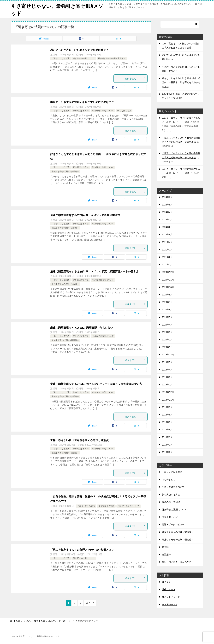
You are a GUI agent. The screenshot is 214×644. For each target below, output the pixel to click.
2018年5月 (167, 422)
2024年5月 (167, 205)
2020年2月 (167, 340)
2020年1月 (167, 347)
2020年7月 (167, 302)
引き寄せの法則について (84, 58)
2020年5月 (167, 317)
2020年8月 (167, 295)
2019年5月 (167, 362)
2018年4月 (167, 430)
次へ (89, 603)
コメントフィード (171, 597)
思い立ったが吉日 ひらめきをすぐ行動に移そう (80, 50)
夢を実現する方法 (81, 111)
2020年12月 (168, 272)
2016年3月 (167, 445)
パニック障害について (173, 487)
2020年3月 (167, 332)
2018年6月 (167, 415)
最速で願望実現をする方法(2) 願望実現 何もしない (82, 328)
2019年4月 (167, 370)
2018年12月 (168, 392)
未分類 (165, 547)
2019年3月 (167, 377)
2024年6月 (167, 197)
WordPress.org (169, 604)
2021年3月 (167, 250)
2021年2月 (167, 257)
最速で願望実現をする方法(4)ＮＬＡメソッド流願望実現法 (85, 215)
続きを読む (135, 78)
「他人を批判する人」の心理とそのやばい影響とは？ (82, 550)
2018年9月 (167, 407)
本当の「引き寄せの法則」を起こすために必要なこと (82, 102)
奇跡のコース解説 (171, 502)
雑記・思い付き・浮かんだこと (178, 562)
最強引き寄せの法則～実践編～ (112, 58)
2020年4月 (167, 325)
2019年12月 (168, 355)
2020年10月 (168, 287)
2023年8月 (167, 235)
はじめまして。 (170, 479)
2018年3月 (167, 437)
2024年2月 (167, 227)
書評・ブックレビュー (173, 524)
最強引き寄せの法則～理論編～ (178, 540)
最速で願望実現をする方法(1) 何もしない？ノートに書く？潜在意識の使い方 (96, 384)
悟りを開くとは (124, 111)
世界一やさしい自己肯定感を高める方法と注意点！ (81, 440)
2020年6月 (167, 310)
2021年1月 (167, 265)
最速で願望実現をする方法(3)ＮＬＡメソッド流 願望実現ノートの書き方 (95, 271)
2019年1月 (167, 385)
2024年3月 (167, 220)
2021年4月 (167, 242)
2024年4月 (167, 212)
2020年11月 (168, 280)
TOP (40, 621)
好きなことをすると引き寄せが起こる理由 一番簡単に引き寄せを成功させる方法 (181, 82)
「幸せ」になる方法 (60, 58)
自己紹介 (166, 555)
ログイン (166, 582)
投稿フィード (169, 589)
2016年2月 (167, 452)
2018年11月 (168, 400)
